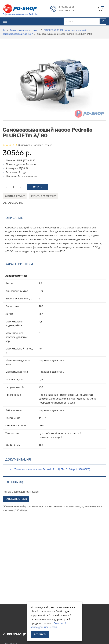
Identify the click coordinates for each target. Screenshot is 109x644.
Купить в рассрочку (43, 196)
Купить (37, 187)
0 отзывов (24, 145)
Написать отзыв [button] (16, 499)
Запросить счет (13, 202)
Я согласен (40, 634)
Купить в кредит (15, 196)
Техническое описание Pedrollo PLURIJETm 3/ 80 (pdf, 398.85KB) (50, 469)
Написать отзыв (42, 145)
